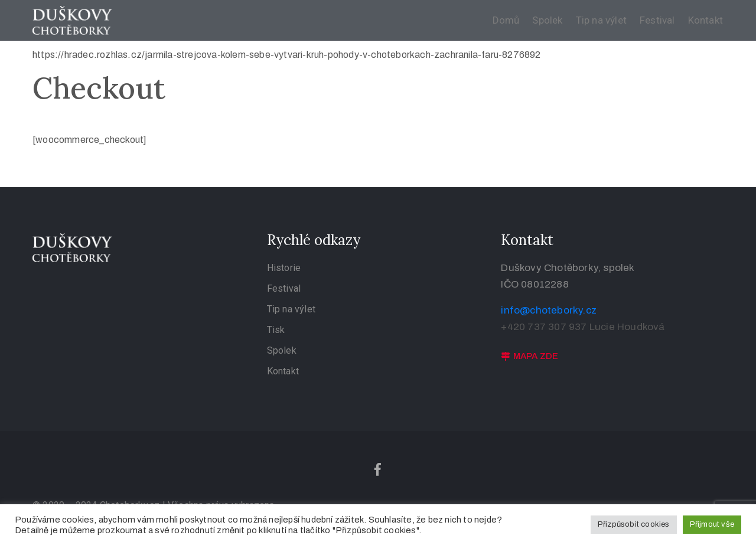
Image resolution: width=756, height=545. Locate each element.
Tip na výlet (601, 20)
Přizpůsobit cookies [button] (634, 524)
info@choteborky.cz (549, 310)
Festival (657, 20)
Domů (506, 20)
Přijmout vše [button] (712, 524)
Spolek (547, 20)
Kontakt (706, 20)
